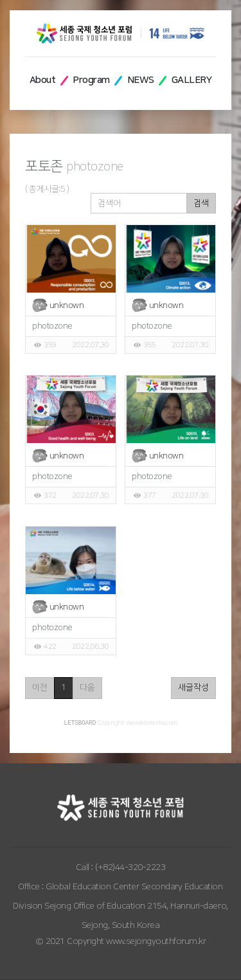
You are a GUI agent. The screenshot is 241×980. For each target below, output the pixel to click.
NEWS (141, 80)
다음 (87, 687)
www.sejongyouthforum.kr (156, 942)
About (43, 80)
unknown (67, 305)
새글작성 (193, 687)
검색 (201, 203)
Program (91, 80)
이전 (40, 687)
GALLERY (192, 80)
